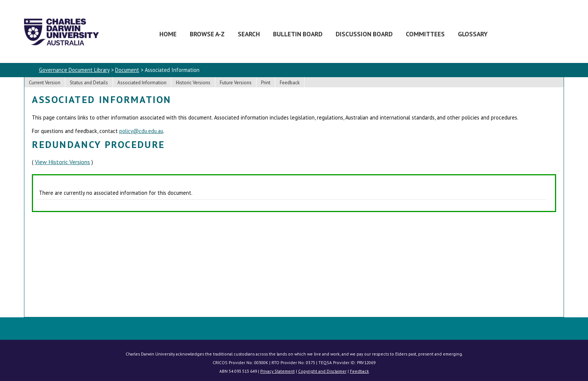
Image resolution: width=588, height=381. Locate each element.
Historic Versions (193, 83)
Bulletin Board (298, 34)
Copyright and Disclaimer (322, 371)
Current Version (45, 83)
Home (168, 34)
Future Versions (236, 83)
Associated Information (142, 83)
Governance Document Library (74, 70)
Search (249, 34)
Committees (425, 34)
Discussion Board (364, 34)
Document (127, 70)
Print (266, 83)
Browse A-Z (207, 34)
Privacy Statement (277, 371)
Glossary (473, 34)
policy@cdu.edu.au (141, 131)
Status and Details (89, 83)
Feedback (290, 83)
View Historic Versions (62, 162)
